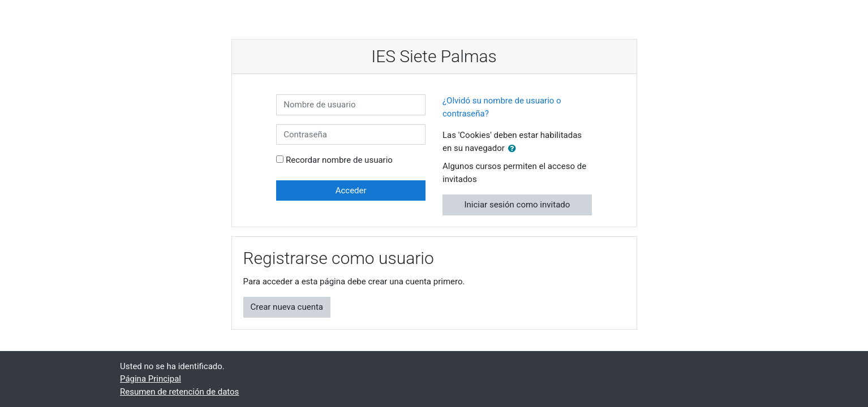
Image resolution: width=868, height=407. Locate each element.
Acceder (351, 190)
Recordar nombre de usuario (339, 160)
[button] (514, 149)
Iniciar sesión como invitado (517, 205)
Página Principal (151, 379)
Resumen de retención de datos (179, 392)
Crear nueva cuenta (287, 307)
